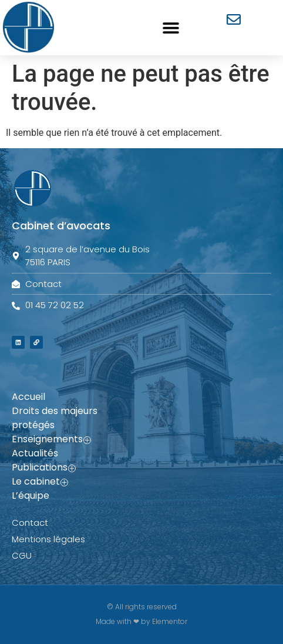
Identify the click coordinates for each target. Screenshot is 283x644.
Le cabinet (40, 482)
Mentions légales (48, 539)
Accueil (28, 397)
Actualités (35, 453)
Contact (30, 523)
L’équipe (31, 495)
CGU (22, 555)
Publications (44, 468)
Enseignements (51, 439)
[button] (171, 27)
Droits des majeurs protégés (55, 418)
